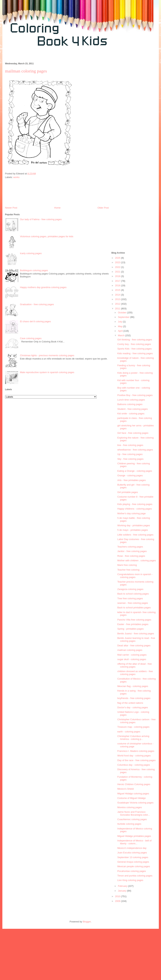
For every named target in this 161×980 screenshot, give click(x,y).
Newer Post (11, 208)
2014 (118, 295)
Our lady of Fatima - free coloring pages (41, 219)
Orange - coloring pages (130, 475)
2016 (118, 285)
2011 (118, 309)
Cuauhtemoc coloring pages (132, 819)
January (122, 891)
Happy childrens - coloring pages (135, 509)
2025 (118, 258)
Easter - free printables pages (133, 624)
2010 (118, 896)
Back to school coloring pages (133, 594)
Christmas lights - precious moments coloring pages (47, 355)
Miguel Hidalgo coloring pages (133, 794)
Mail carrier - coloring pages (132, 655)
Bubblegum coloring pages (34, 270)
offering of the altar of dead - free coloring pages (135, 665)
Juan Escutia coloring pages (132, 853)
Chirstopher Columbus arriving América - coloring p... (133, 738)
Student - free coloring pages (133, 409)
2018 (118, 276)
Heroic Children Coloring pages (134, 784)
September (124, 317)
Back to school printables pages (134, 608)
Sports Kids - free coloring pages (135, 349)
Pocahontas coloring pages (132, 871)
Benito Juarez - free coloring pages (136, 634)
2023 (118, 262)
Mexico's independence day (132, 848)
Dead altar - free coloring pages (134, 645)
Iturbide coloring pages (129, 824)
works (16, 177)
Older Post (103, 208)
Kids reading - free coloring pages (135, 353)
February (123, 886)
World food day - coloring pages (134, 756)
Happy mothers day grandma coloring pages (43, 287)
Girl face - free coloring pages (133, 433)
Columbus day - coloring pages (134, 765)
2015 (118, 290)
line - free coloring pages (130, 445)
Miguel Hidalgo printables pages (134, 836)
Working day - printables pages (134, 525)
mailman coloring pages (130, 650)
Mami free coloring (127, 565)
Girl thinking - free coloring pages (135, 340)
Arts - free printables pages (132, 480)
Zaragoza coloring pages (130, 589)
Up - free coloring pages (130, 454)
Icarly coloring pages (31, 253)
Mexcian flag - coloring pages (133, 686)
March (122, 335)
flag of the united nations (130, 703)
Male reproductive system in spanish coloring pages (47, 372)
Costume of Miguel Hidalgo (132, 798)
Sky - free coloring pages (130, 459)
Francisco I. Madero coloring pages (136, 751)
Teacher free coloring (128, 570)
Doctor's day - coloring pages (133, 707)
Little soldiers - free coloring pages (135, 535)
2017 (118, 281)
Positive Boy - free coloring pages (135, 395)
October (122, 313)
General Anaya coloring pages (133, 862)
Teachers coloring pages (130, 547)
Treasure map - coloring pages (133, 727)
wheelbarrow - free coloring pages (135, 450)
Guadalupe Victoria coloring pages (135, 803)
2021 (118, 272)
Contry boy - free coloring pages (134, 344)
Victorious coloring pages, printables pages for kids (47, 236)
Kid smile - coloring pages (131, 414)
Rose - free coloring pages (131, 556)
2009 (118, 901)
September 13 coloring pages (133, 857)
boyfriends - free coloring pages (134, 698)
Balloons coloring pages (130, 404)
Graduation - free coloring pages (37, 304)
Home (57, 208)
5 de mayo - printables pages (133, 530)
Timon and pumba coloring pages (135, 876)
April (121, 331)
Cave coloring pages (31, 338)
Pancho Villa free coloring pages (134, 620)
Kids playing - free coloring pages (135, 504)
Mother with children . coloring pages (137, 560)
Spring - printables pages (131, 629)
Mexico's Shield (126, 789)
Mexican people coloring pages (134, 866)
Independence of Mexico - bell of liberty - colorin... (134, 842)
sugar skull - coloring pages (132, 659)
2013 (118, 299)
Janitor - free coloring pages (132, 551)
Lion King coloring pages (130, 880)
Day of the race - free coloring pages (136, 760)
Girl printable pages (128, 492)
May (120, 326)
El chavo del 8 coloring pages (35, 321)
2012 (118, 304)
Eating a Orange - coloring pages (135, 471)
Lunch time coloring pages (131, 400)
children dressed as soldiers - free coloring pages (135, 673)
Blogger (87, 922)
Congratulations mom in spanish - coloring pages (135, 576)
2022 (118, 267)
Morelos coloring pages (130, 807)
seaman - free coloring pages (133, 603)
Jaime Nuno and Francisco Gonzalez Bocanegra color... (134, 813)
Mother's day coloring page (132, 513)
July (120, 322)
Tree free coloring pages (130, 598)
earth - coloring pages (129, 732)
